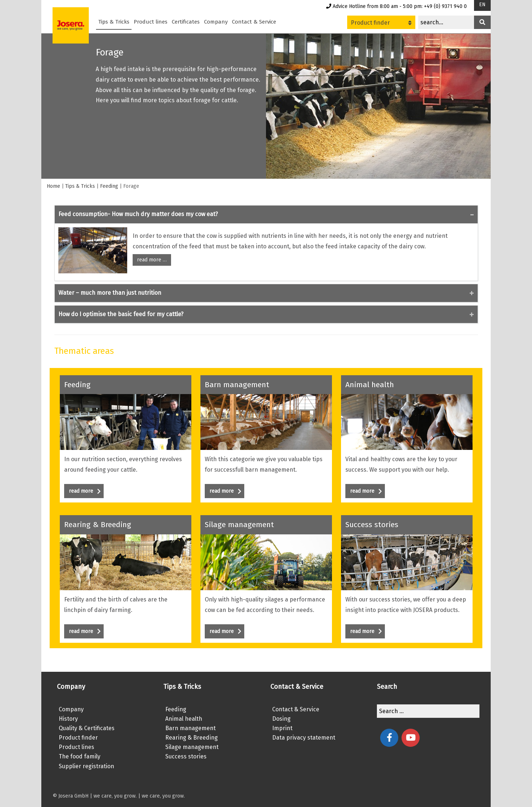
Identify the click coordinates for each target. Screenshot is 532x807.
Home (53, 186)
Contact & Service (254, 22)
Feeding (109, 186)
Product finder (381, 23)
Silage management (192, 747)
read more (85, 491)
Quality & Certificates (87, 728)
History (68, 719)
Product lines (151, 22)
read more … (152, 260)
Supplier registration (86, 766)
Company (216, 22)
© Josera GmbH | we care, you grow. (95, 796)
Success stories (186, 756)
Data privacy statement (304, 738)
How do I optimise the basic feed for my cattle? (121, 314)
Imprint (282, 728)
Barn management (190, 728)
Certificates (186, 22)
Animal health (184, 719)
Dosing (281, 719)
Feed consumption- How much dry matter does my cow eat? (138, 214)
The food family (80, 756)
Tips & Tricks (114, 22)
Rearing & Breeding (192, 738)
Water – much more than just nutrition (110, 293)
